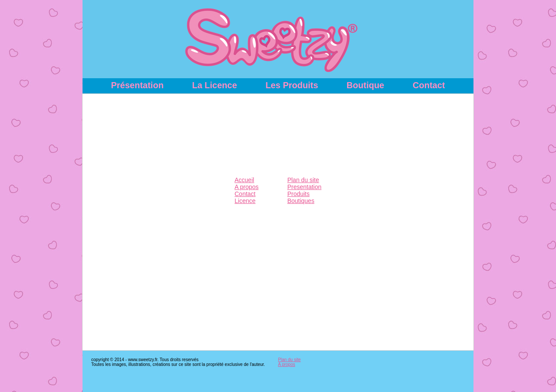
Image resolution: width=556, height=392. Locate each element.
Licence (245, 201)
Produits (298, 194)
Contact (429, 85)
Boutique (366, 85)
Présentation (137, 85)
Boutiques (301, 201)
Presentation (304, 187)
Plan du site (303, 180)
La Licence (214, 85)
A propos (247, 187)
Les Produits (292, 85)
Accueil (244, 180)
